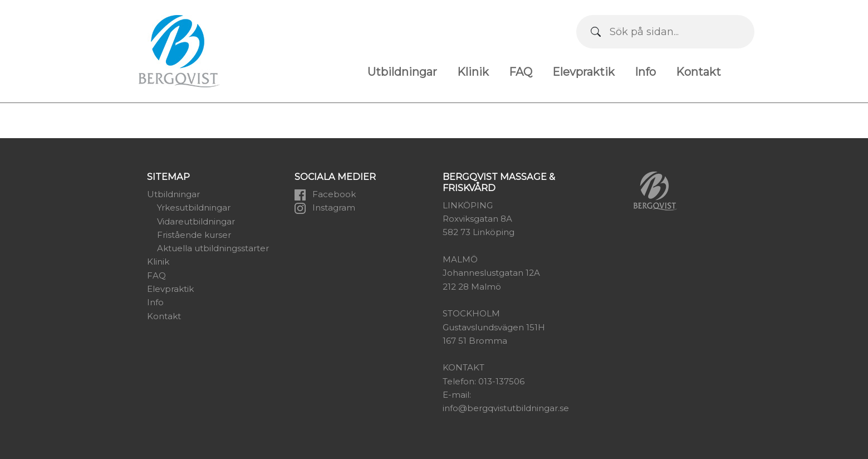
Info (645, 72)
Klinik (473, 72)
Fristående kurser (194, 235)
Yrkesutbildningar (194, 207)
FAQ (521, 72)
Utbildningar (402, 72)
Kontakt (698, 72)
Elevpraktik (583, 72)
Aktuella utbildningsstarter (213, 248)
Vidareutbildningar (196, 221)
